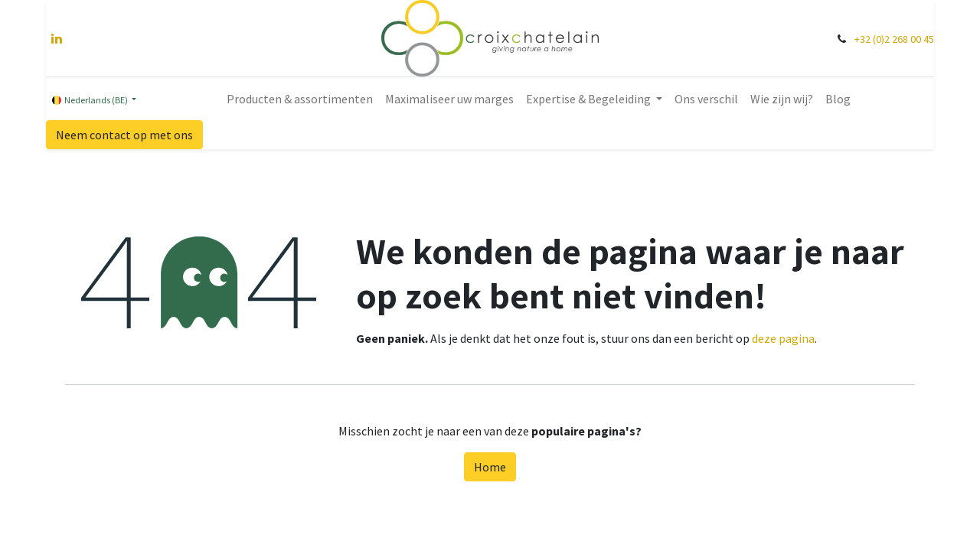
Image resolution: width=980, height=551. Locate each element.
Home (490, 467)
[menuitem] (300, 99)
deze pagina (783, 338)
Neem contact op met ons (124, 135)
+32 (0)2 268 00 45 (894, 39)
